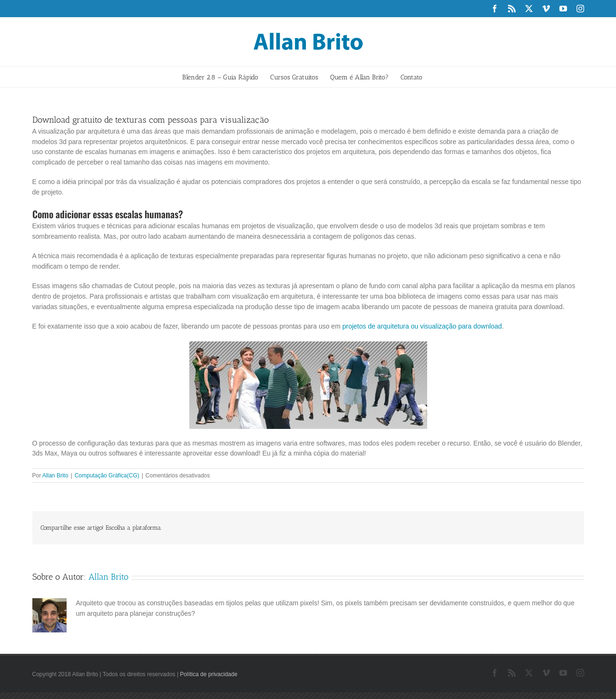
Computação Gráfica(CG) (107, 476)
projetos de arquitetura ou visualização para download (422, 326)
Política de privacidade (209, 674)
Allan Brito (55, 476)
